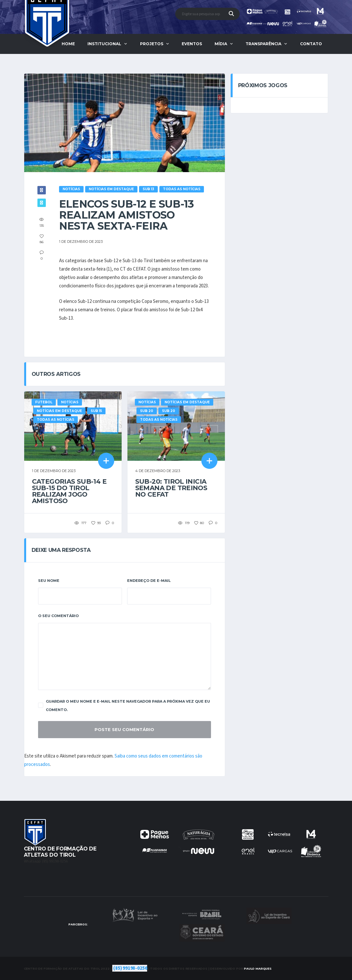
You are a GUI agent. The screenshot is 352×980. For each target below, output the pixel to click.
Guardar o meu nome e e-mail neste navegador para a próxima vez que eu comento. (124, 706)
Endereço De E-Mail (149, 581)
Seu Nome (49, 581)
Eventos (192, 44)
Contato (311, 44)
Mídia (221, 44)
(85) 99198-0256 (130, 968)
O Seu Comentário (58, 616)
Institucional (104, 44)
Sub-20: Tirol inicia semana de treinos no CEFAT (171, 488)
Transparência (263, 44)
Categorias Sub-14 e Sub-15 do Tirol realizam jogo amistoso (69, 491)
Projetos (152, 44)
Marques (258, 969)
